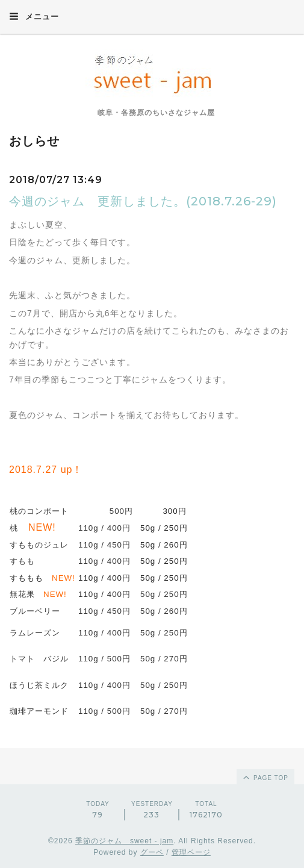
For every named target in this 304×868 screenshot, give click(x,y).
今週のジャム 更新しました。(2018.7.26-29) (143, 201)
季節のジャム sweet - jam (124, 841)
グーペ (152, 852)
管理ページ (191, 852)
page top (265, 777)
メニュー (34, 16)
